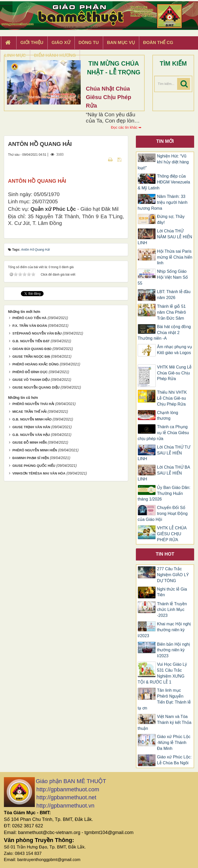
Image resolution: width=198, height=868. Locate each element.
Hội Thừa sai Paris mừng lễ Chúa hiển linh (175, 257)
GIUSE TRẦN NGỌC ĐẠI (31, 425)
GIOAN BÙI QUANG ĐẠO (32, 418)
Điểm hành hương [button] (55, 55)
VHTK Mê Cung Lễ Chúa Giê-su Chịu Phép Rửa (174, 373)
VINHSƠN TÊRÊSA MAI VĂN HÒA (39, 542)
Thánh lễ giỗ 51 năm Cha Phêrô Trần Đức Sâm (171, 312)
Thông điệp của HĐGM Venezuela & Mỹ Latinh (164, 182)
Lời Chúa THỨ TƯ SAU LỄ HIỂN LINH (164, 453)
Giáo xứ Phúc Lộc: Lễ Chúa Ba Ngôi (174, 760)
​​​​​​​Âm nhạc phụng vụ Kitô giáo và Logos (175, 353)
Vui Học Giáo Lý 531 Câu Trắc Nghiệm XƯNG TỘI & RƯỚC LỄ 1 (162, 673)
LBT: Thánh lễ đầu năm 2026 (174, 295)
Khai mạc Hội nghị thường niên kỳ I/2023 (164, 630)
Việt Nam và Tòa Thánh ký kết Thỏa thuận (164, 722)
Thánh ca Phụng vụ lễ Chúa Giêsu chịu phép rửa (163, 433)
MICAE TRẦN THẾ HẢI (30, 480)
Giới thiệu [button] (32, 43)
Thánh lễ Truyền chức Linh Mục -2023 (172, 610)
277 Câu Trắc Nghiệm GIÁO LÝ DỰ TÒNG (173, 575)
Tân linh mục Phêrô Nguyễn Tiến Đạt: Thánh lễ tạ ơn (164, 699)
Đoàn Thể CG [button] (158, 43)
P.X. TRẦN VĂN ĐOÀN (30, 394)
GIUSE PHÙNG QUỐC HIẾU (34, 534)
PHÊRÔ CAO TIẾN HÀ (30, 387)
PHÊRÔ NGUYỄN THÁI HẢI (33, 473)
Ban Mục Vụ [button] (121, 43)
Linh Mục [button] (15, 55)
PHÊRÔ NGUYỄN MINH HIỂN (35, 519)
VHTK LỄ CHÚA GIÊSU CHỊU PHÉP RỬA (172, 534)
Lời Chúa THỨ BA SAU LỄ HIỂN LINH (164, 473)
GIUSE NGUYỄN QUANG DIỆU (36, 456)
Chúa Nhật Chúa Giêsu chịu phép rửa (109, 97)
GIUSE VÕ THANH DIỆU (31, 448)
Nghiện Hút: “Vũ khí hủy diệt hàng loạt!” (163, 162)
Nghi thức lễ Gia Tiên (172, 592)
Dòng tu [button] (89, 43)
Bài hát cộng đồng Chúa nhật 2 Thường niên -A (164, 333)
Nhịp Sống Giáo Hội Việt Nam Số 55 (163, 277)
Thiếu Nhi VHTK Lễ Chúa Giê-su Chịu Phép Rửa (172, 398)
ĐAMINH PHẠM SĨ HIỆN (31, 527)
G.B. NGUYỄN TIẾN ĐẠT (31, 410)
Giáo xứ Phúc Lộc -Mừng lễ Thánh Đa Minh (174, 743)
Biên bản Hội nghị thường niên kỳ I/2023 (174, 650)
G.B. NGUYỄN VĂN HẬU (31, 503)
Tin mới (165, 141)
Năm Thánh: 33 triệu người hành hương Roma (163, 202)
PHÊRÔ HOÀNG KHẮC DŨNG (36, 433)
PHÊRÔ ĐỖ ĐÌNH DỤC (30, 441)
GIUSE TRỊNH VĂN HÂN (31, 496)
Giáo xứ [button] (61, 43)
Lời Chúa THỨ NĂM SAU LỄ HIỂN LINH (165, 237)
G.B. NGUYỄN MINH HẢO (32, 488)
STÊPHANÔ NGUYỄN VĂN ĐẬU (37, 402)
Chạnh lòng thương (168, 416)
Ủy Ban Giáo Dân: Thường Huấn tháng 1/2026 (164, 493)
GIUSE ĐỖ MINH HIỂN (30, 511)
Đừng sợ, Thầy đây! (171, 220)
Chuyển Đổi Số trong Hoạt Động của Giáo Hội (163, 514)
